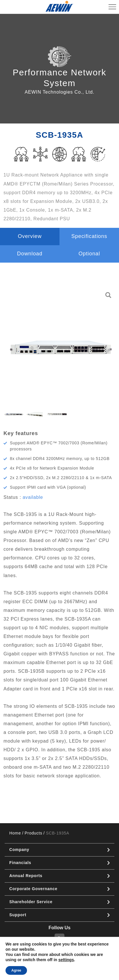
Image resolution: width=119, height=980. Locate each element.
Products (34, 833)
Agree (16, 970)
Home (15, 833)
